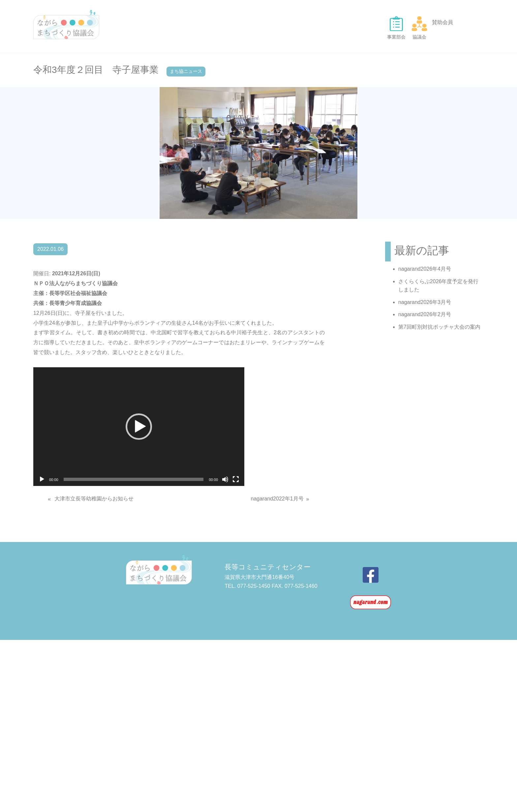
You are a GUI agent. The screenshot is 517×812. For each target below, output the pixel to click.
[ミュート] (225, 479)
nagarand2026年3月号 (425, 302)
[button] (139, 427)
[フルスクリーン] (236, 479)
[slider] (134, 479)
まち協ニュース (186, 71)
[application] (139, 427)
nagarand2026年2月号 (425, 314)
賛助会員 (442, 22)
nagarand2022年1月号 (277, 499)
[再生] (42, 479)
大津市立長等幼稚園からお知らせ (94, 499)
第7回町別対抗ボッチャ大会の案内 (439, 327)
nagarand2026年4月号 (425, 269)
